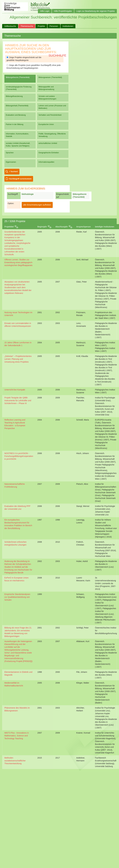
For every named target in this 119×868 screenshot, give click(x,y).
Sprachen (10, 153)
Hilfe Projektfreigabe (63, 11)
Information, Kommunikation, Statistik (17, 135)
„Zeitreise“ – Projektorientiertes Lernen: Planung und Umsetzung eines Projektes (18, 359)
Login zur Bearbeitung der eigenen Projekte (96, 11)
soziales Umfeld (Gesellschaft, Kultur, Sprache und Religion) (18, 145)
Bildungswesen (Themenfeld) (50, 77)
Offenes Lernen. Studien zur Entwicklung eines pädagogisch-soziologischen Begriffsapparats (19, 262)
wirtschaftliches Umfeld (48, 143)
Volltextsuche (10, 26)
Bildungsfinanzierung (14, 96)
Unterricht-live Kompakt (15, 390)
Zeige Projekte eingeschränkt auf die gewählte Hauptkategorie (24, 59)
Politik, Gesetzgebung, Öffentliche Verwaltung (52, 135)
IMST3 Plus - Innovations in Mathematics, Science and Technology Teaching (17, 736)
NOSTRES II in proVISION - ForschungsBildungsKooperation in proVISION (19, 456)
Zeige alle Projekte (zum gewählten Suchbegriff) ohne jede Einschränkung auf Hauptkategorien (34, 67)
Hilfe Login (45, 11)
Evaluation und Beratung (16, 115)
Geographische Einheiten (49, 153)
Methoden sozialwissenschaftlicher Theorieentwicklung (15, 761)
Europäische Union (46, 124)
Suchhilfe (57, 55)
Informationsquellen (46, 162)
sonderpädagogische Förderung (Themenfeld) (19, 88)
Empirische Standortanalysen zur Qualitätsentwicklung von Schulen (17, 597)
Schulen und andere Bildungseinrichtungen (47, 97)
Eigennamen (11, 162)
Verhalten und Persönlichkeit (50, 115)
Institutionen (68, 26)
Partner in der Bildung (15, 124)
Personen (54, 26)
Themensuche (27, 26)
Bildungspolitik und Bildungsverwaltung (46, 88)
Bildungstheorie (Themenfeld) (18, 77)
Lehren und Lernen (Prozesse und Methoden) (52, 107)
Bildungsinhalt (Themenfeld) (17, 106)
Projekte (41, 26)
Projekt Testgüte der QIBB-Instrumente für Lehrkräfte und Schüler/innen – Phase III (18, 400)
